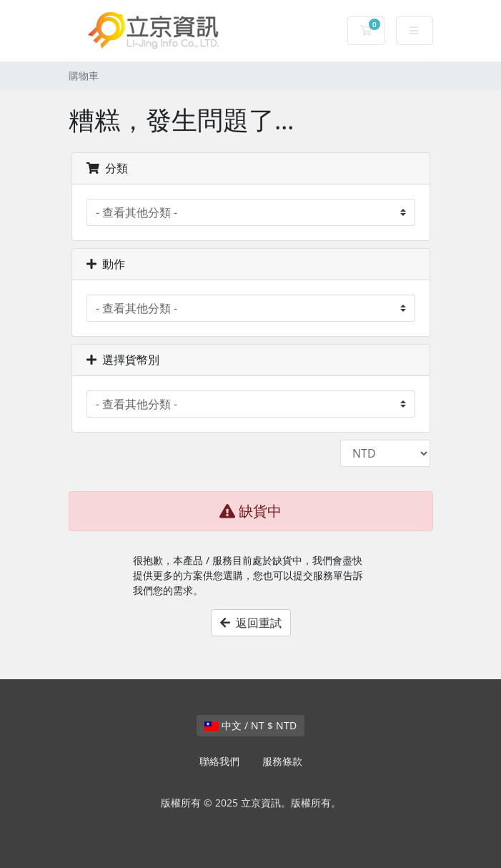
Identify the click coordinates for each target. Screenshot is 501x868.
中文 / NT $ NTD (250, 725)
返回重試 (251, 623)
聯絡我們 (219, 761)
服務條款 (282, 761)
